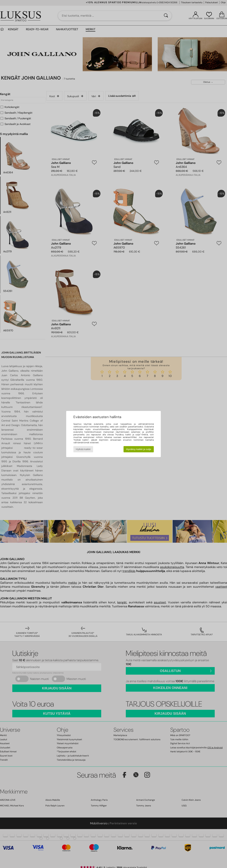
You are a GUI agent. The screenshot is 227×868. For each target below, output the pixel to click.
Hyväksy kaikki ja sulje (139, 449)
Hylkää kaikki (83, 449)
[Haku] (166, 16)
